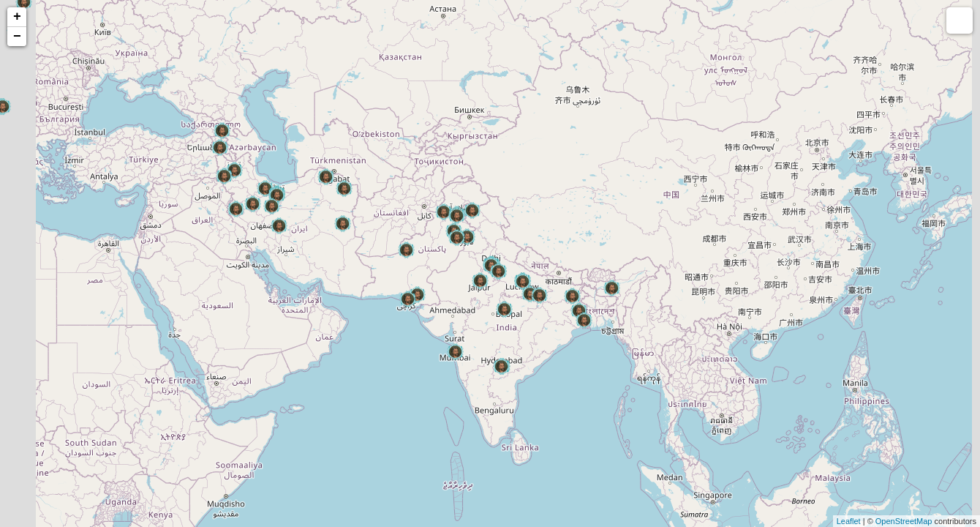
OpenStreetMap (904, 521)
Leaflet (849, 521)
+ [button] (17, 17)
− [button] (17, 37)
